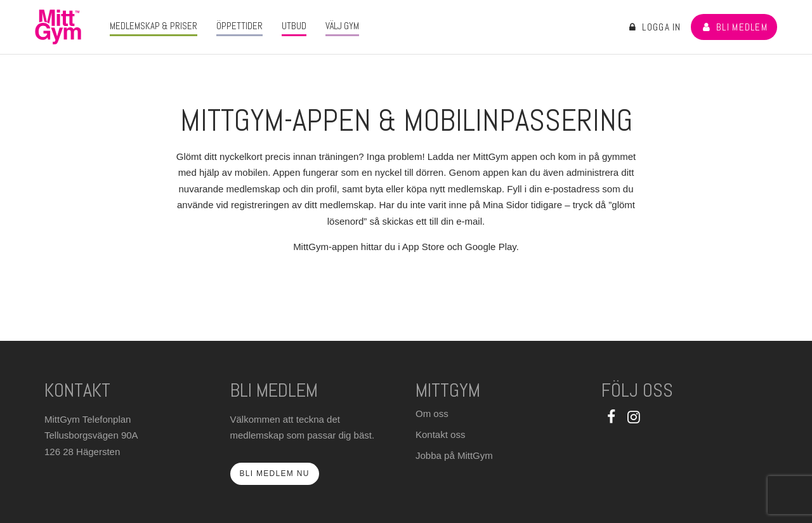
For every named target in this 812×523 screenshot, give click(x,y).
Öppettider (239, 26)
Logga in (654, 27)
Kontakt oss (440, 434)
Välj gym (342, 26)
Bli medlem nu (275, 473)
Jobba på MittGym (454, 455)
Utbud (294, 26)
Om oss (432, 414)
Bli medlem (734, 27)
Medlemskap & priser (154, 26)
